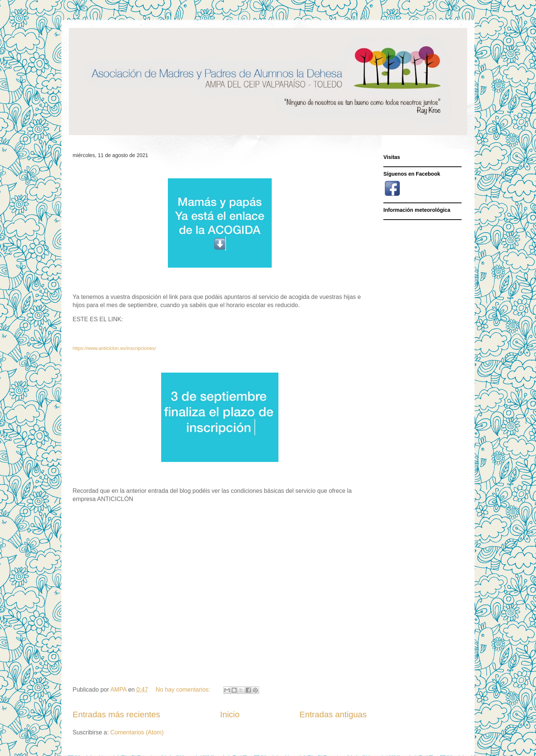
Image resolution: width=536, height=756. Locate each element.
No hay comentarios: (184, 690)
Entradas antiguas (333, 714)
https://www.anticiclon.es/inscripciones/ (114, 348)
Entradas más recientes (116, 714)
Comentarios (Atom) (137, 732)
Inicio (230, 714)
